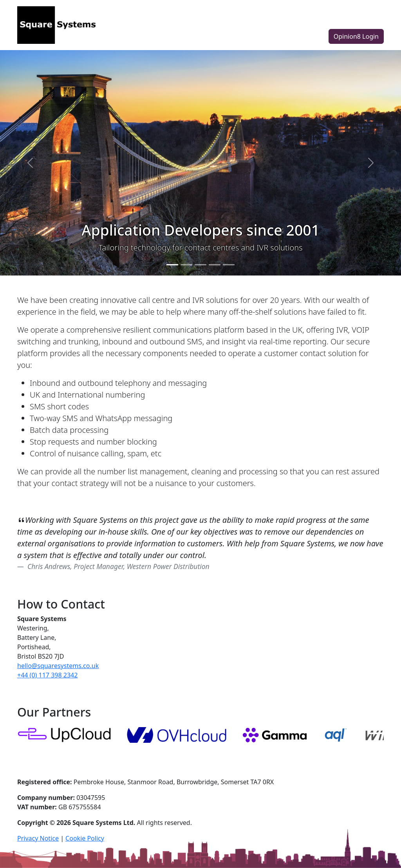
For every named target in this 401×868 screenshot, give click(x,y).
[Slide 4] (215, 265)
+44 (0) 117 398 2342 (47, 675)
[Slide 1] (172, 265)
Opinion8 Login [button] (356, 36)
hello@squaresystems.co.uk (58, 666)
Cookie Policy (85, 838)
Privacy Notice (38, 838)
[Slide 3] (200, 265)
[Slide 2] (186, 265)
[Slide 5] (229, 265)
